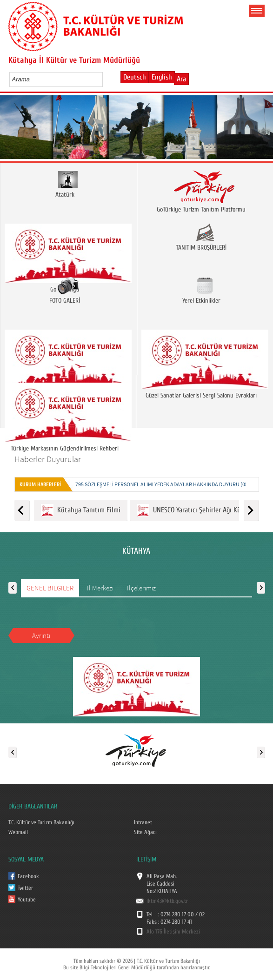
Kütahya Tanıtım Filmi (81, 510)
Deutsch (135, 77)
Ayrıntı (41, 635)
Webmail (18, 832)
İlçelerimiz (141, 588)
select (105, 79)
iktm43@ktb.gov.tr (167, 901)
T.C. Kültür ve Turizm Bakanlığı (41, 822)
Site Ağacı (145, 832)
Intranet (143, 822)
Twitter (25, 888)
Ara (181, 79)
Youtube (27, 900)
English (162, 77)
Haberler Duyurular (48, 459)
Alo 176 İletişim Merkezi (173, 932)
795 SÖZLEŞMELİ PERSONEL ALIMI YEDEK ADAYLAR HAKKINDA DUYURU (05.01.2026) (172, 484)
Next (263, 130)
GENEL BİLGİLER (50, 588)
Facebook (28, 876)
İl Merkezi (100, 588)
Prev (10, 130)
